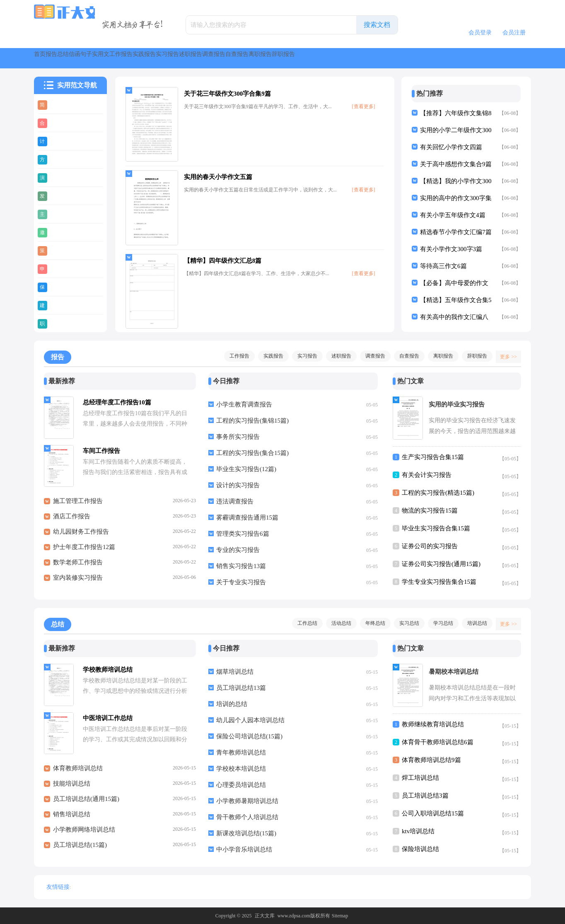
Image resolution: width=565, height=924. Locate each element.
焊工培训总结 (420, 778)
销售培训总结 (72, 819)
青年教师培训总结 (241, 752)
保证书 (61, 287)
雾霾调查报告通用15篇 (247, 518)
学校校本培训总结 (241, 769)
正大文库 (265, 916)
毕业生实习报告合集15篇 (436, 528)
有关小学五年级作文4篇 (453, 215)
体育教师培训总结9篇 (431, 760)
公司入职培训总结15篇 (433, 813)
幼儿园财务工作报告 (81, 536)
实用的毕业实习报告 (457, 404)
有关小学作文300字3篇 (451, 249)
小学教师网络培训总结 (84, 834)
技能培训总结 (72, 788)
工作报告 (241, 58)
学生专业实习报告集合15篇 (439, 582)
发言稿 (61, 196)
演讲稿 (61, 177)
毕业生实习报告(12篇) (246, 469)
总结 (109, 58)
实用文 (201, 58)
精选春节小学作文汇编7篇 (456, 232)
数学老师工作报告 (78, 567)
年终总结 (371, 623)
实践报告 (284, 58)
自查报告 (456, 58)
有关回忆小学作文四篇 (451, 147)
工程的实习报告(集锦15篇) (252, 421)
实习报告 (327, 58)
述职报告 (370, 58)
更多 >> (506, 356)
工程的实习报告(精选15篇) (438, 493)
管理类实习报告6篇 (243, 534)
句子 (168, 58)
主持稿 (61, 214)
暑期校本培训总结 (454, 672)
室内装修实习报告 (78, 582)
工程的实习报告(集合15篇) (252, 453)
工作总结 (303, 623)
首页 (49, 58)
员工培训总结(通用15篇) (86, 803)
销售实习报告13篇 (241, 566)
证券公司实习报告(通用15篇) (441, 564)
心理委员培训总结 (241, 785)
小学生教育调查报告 (244, 404)
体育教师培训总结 (78, 773)
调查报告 (413, 58)
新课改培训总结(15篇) (246, 833)
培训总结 (473, 623)
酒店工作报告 (72, 521)
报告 (79, 58)
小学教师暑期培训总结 (247, 801)
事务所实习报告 (238, 437)
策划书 (61, 250)
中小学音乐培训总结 (244, 849)
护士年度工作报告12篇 (84, 551)
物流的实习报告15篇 (430, 510)
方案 (58, 159)
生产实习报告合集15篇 (433, 457)
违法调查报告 (235, 501)
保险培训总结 (420, 849)
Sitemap (340, 916)
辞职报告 (473, 356)
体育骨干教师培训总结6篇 (438, 742)
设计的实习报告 (238, 485)
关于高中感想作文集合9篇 (456, 164)
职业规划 (64, 323)
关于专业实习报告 (241, 582)
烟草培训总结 (235, 672)
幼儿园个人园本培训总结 (250, 720)
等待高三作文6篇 (443, 266)
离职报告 (500, 58)
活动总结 (337, 623)
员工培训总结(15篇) (80, 849)
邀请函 (61, 232)
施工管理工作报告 (78, 506)
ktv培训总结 (418, 831)
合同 (58, 123)
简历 (58, 104)
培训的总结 (232, 704)
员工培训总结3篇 (425, 796)
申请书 (61, 268)
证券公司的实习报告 (430, 546)
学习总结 (439, 623)
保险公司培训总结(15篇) (249, 736)
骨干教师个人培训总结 (247, 817)
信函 (138, 58)
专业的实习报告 (238, 550)
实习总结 (405, 623)
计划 (58, 141)
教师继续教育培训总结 (433, 724)
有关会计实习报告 (427, 475)
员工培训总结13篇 (241, 688)
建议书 (61, 305)
